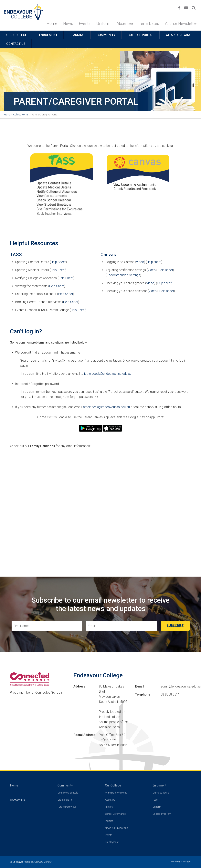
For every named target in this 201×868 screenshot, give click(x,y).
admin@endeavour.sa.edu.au (181, 686)
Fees (155, 800)
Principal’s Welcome (116, 793)
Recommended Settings (123, 275)
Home (52, 24)
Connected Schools (68, 793)
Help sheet (154, 262)
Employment (112, 842)
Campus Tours (161, 793)
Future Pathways (67, 807)
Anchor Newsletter (181, 24)
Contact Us (16, 44)
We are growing (178, 35)
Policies (109, 821)
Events (85, 24)
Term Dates (149, 24)
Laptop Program (162, 814)
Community (106, 35)
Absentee (125, 24)
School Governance (115, 814)
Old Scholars (65, 800)
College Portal (140, 35)
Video (140, 262)
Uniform (103, 24)
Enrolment (48, 35)
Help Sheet (58, 262)
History (109, 807)
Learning (77, 35)
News (68, 24)
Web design (176, 862)
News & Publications (116, 828)
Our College (17, 35)
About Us (110, 800)
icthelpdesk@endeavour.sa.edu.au (108, 374)
